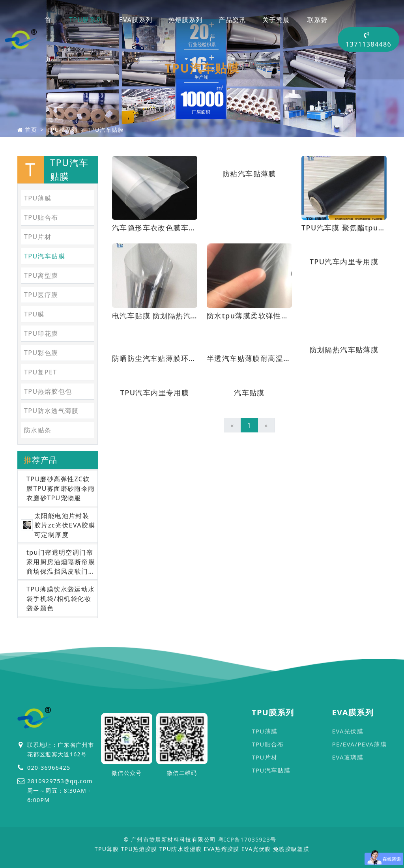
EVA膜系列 (136, 20)
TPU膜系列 (86, 20)
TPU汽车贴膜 (106, 130)
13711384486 (368, 40)
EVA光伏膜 (348, 731)
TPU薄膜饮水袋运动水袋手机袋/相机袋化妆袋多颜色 (61, 599)
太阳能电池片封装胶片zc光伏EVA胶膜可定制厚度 (65, 525)
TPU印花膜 (41, 333)
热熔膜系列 (186, 20)
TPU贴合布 (41, 217)
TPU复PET (41, 372)
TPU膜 (34, 314)
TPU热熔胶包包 (48, 391)
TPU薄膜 (38, 198)
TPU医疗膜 (41, 295)
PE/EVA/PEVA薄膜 (359, 744)
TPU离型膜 (41, 275)
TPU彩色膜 (41, 353)
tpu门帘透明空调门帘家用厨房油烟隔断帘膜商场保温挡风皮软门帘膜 (61, 562)
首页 (48, 39)
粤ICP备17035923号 (247, 839)
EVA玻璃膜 (348, 757)
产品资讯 (232, 20)
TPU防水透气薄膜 (51, 411)
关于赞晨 (276, 20)
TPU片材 (38, 237)
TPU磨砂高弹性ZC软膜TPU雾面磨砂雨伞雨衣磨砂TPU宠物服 (61, 488)
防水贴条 (38, 430)
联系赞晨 (318, 39)
